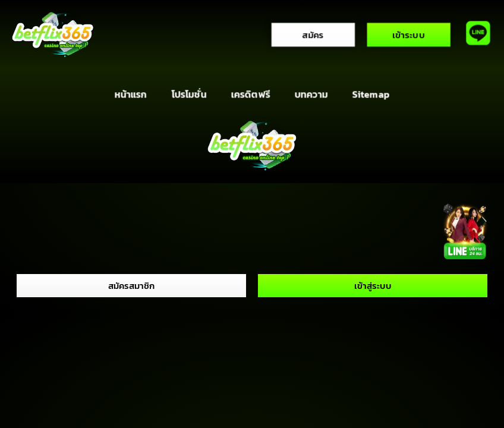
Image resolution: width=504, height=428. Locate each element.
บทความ (311, 94)
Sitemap (371, 94)
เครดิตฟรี (250, 94)
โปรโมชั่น (189, 94)
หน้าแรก (130, 94)
